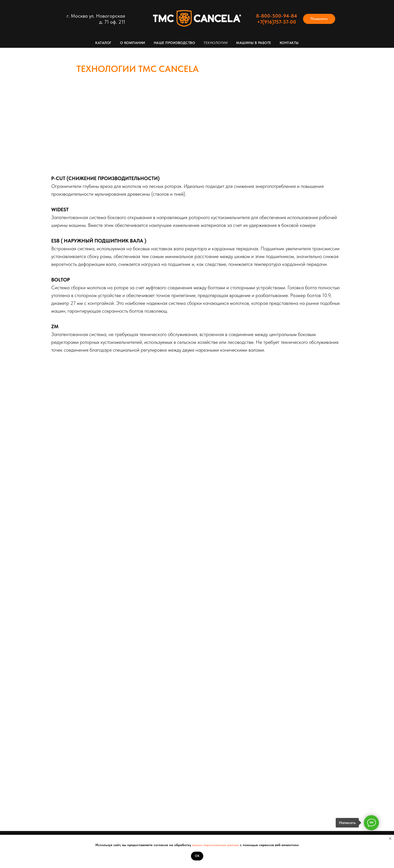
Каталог (103, 43)
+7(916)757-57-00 (277, 22)
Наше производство (175, 43)
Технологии (216, 43)
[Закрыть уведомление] (390, 839)
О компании (133, 43)
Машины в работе (254, 43)
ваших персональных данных (216, 845)
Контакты (289, 43)
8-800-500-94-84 (277, 16)
